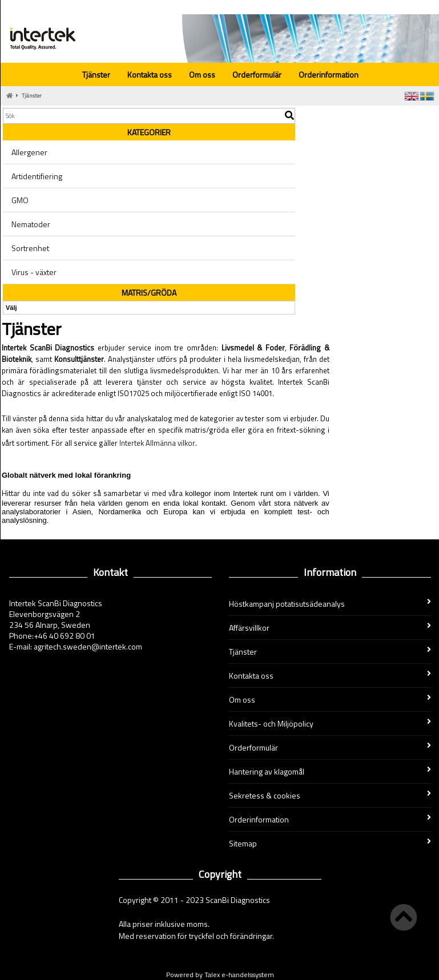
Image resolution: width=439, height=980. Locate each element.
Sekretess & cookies (330, 795)
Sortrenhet (30, 248)
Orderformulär (257, 74)
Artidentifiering (37, 176)
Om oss (202, 74)
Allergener (29, 152)
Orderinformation (329, 74)
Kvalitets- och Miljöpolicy (330, 723)
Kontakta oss (150, 74)
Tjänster (96, 74)
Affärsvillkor (330, 628)
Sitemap (330, 843)
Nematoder (31, 224)
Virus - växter (34, 272)
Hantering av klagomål (330, 771)
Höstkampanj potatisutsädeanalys (330, 604)
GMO (20, 200)
